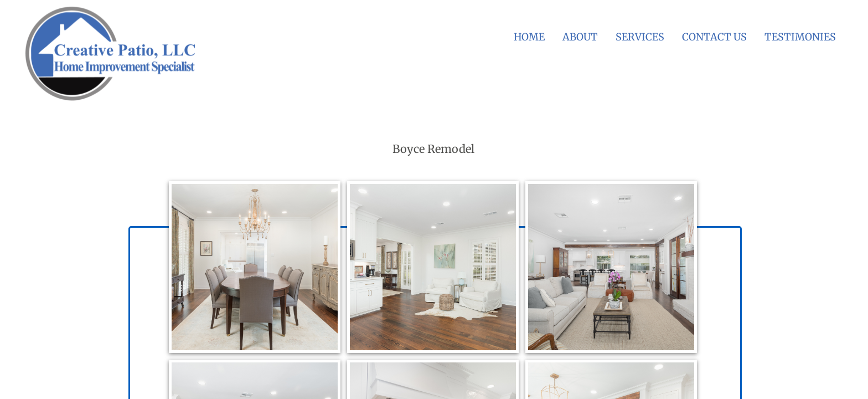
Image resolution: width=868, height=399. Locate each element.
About (580, 37)
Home (529, 37)
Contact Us (714, 37)
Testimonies (800, 37)
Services (640, 37)
